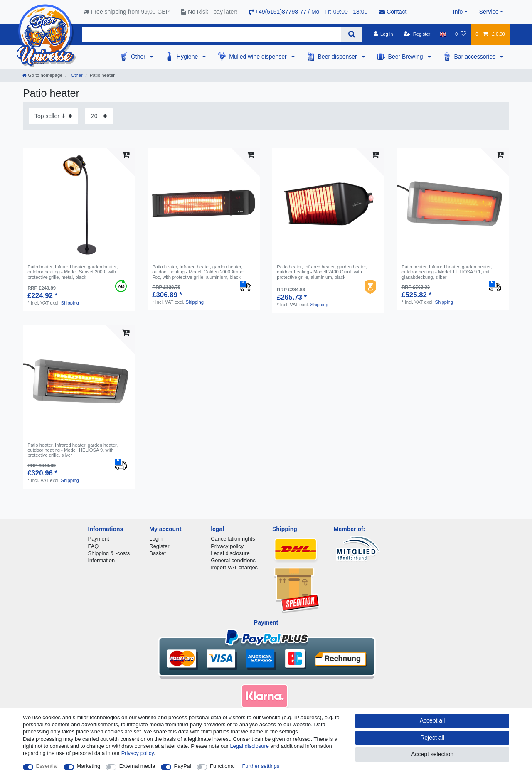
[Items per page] (99, 116)
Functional (222, 766)
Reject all (432, 738)
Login (156, 539)
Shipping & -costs (109, 553)
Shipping (70, 303)
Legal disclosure (230, 553)
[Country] (443, 34)
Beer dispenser (338, 57)
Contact (393, 12)
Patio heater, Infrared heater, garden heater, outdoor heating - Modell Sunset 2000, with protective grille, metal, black (73, 272)
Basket (158, 553)
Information (102, 560)
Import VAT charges (234, 567)
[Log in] (383, 34)
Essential (47, 766)
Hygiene (188, 57)
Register (159, 546)
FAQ (94, 546)
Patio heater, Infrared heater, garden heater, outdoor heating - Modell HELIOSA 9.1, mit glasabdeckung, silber (447, 272)
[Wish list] (461, 34)
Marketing (89, 766)
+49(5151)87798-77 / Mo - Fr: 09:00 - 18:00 (308, 12)
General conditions (233, 560)
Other (139, 57)
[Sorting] (53, 116)
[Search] (352, 34)
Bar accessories (476, 57)
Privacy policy (227, 546)
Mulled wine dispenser (259, 57)
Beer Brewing (406, 57)
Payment (99, 539)
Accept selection (432, 754)
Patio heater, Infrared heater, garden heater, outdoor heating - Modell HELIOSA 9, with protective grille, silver (73, 450)
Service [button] (489, 12)
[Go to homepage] (42, 75)
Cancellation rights (233, 539)
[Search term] (212, 34)
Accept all (432, 720)
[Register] (417, 34)
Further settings (261, 766)
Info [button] (458, 12)
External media (137, 766)
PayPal (183, 766)
